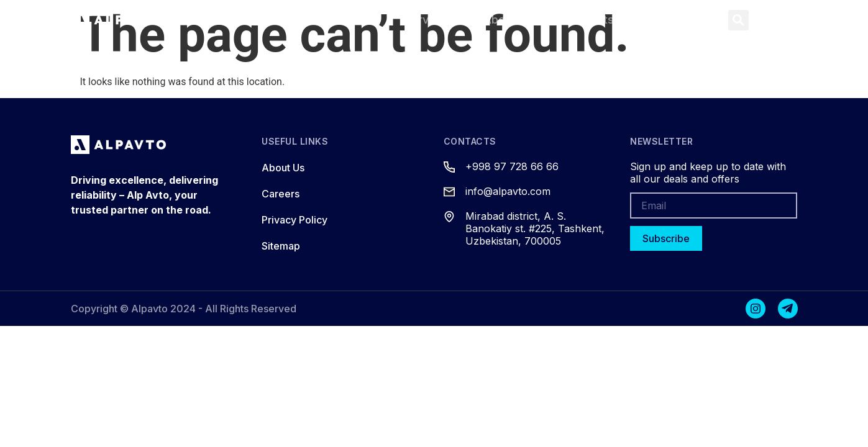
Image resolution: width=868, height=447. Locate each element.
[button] (738, 20)
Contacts (589, 20)
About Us (508, 20)
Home (270, 20)
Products (345, 20)
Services (428, 20)
